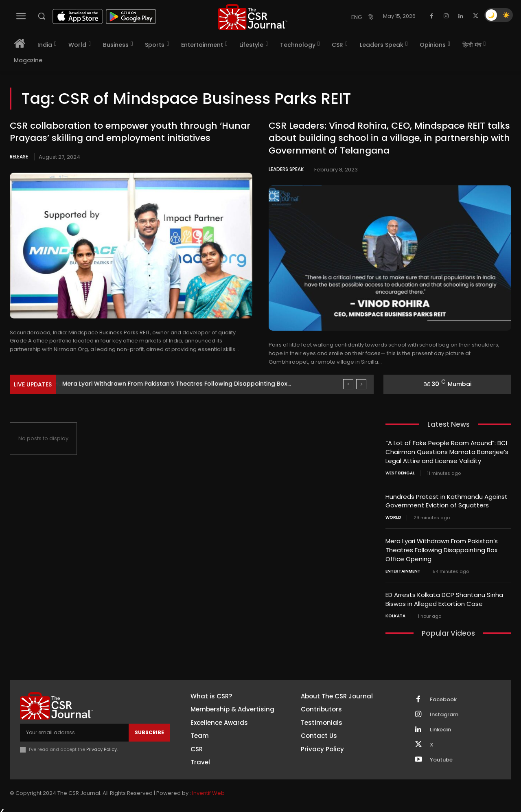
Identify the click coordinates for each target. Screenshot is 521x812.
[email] (74, 729)
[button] (42, 16)
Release (19, 157)
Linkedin (440, 726)
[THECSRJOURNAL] (253, 17)
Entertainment (403, 568)
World (393, 516)
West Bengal (400, 472)
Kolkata (395, 612)
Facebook (443, 696)
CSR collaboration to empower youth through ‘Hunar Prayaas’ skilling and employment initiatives (130, 132)
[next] (361, 384)
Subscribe (149, 729)
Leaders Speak (286, 169)
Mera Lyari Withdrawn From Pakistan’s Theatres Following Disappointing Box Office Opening (442, 548)
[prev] (348, 384)
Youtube (441, 756)
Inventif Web (208, 789)
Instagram (444, 711)
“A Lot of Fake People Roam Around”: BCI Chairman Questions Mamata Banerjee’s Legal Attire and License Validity (447, 451)
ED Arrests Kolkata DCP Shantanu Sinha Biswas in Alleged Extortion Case (444, 596)
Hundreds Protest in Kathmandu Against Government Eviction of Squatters (173, 384)
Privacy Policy (102, 746)
